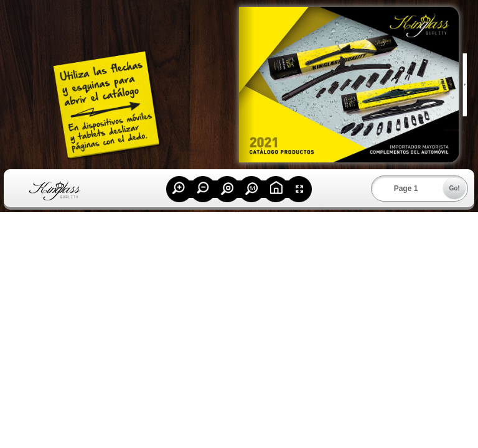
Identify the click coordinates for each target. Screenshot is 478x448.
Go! (454, 188)
